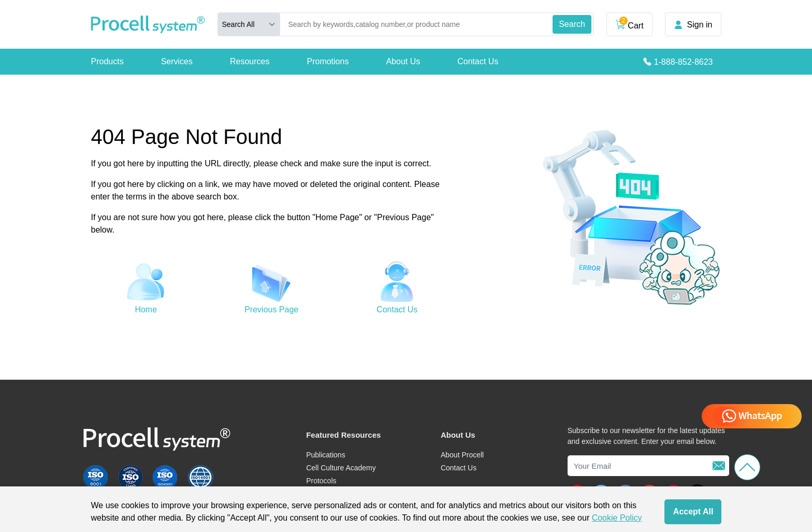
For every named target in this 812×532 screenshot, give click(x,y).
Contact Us (478, 61)
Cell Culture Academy (341, 468)
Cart (629, 23)
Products (107, 61)
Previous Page (271, 310)
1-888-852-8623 (684, 62)
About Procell (462, 455)
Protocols (321, 481)
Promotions (328, 61)
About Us (403, 61)
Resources (250, 61)
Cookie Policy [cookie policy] (617, 518)
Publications (326, 455)
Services (177, 61)
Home (146, 310)
